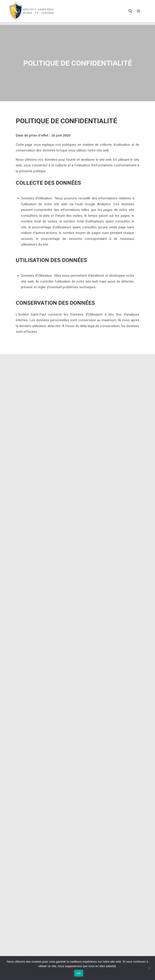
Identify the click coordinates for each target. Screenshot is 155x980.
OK (79, 973)
